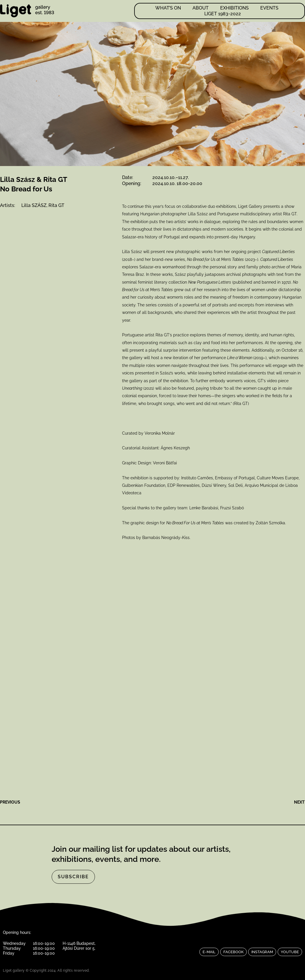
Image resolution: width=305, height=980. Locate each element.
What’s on (168, 8)
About (201, 8)
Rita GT (56, 205)
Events (269, 8)
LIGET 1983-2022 (223, 14)
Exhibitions (234, 8)
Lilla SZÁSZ (34, 205)
